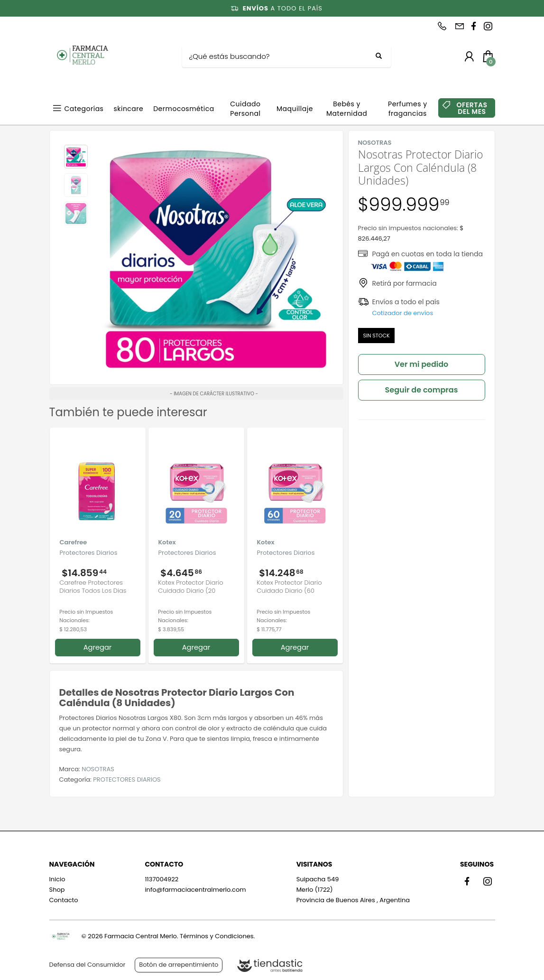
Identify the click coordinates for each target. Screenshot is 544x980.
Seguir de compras (422, 390)
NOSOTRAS (98, 769)
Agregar (98, 647)
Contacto (64, 900)
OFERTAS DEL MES (472, 108)
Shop (57, 890)
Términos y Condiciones (217, 936)
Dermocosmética (184, 109)
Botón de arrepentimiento (179, 965)
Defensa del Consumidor (88, 965)
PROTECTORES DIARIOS (127, 779)
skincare (128, 109)
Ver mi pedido (422, 364)
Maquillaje (295, 109)
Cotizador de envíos (403, 313)
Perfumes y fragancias (408, 109)
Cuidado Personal (245, 109)
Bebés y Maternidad (347, 109)
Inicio (57, 879)
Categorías (84, 109)
